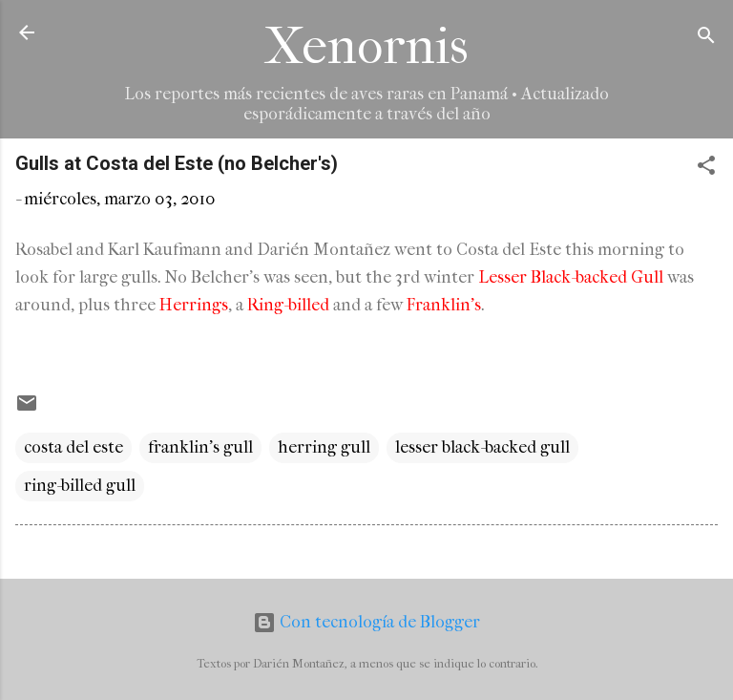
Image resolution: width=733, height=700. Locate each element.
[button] (706, 169)
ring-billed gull (80, 486)
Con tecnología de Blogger (366, 622)
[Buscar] (706, 39)
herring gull (324, 447)
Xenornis (366, 46)
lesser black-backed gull (482, 447)
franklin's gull (200, 447)
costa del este (73, 447)
